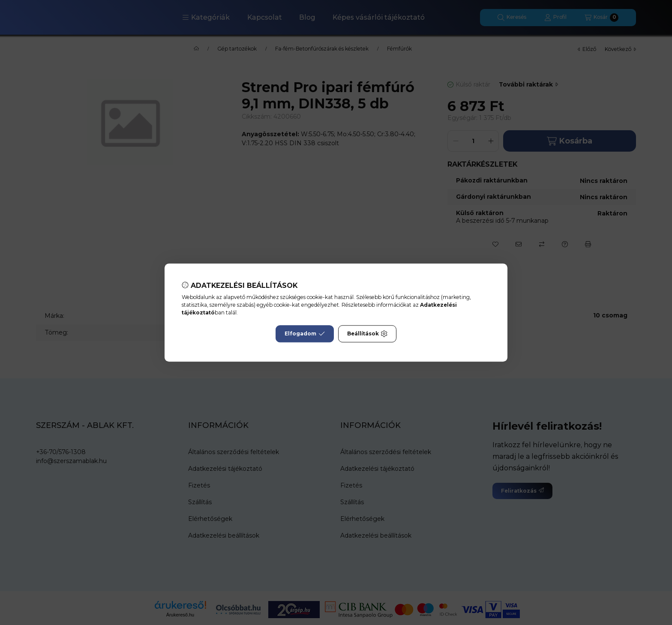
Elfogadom (305, 334)
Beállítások (367, 334)
